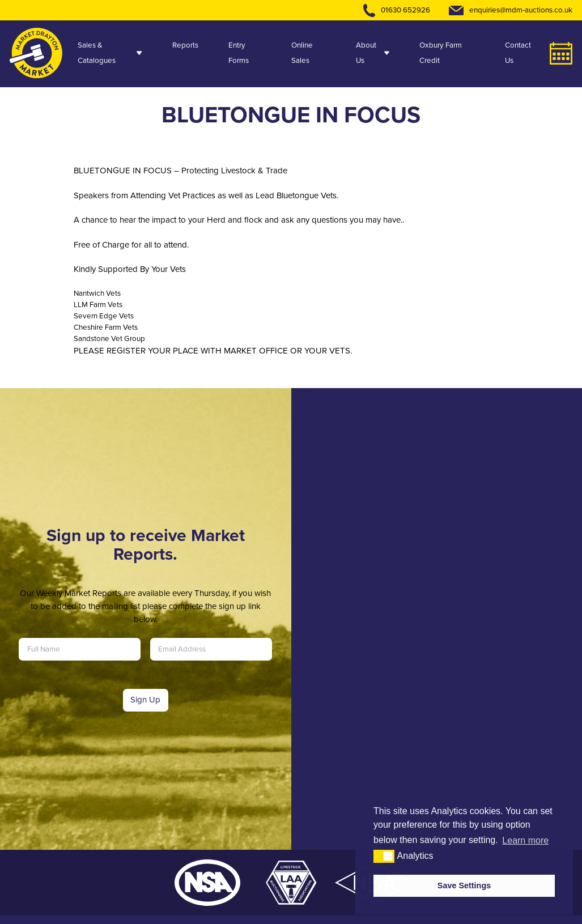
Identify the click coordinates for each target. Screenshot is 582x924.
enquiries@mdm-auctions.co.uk (521, 10)
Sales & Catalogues (110, 53)
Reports (185, 45)
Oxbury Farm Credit (441, 53)
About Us (373, 53)
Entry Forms (239, 53)
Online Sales (302, 53)
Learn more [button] (525, 840)
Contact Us (518, 53)
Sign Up (145, 700)
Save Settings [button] (464, 885)
